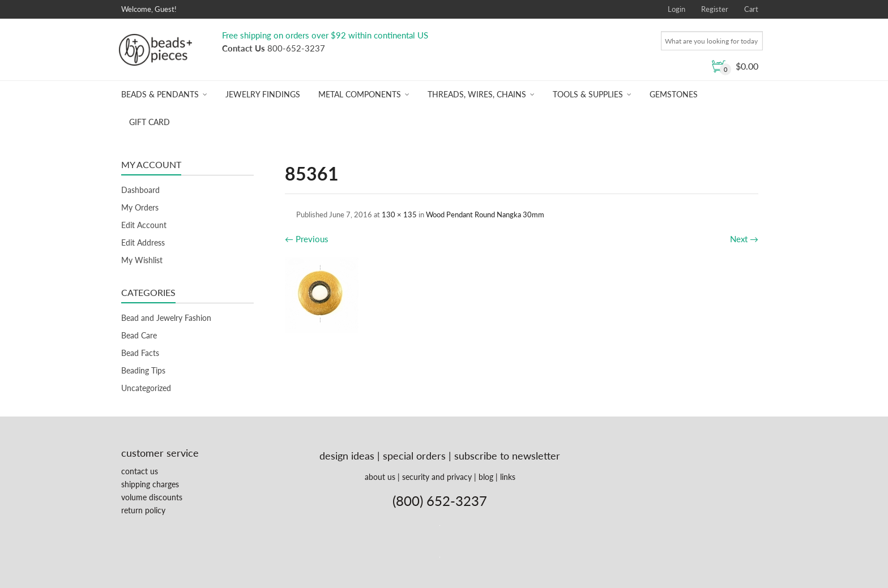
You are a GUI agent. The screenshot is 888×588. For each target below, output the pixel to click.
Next (744, 239)
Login (676, 9)
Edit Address (143, 243)
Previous (307, 239)
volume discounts (152, 497)
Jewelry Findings (263, 94)
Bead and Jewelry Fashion (166, 318)
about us (380, 477)
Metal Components (360, 94)
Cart (751, 9)
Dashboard (140, 190)
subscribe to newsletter (507, 456)
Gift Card (150, 122)
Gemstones (674, 94)
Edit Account (144, 225)
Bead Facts (140, 353)
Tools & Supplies (588, 94)
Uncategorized (146, 388)
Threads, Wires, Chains (477, 94)
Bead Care (139, 335)
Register (715, 9)
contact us (140, 471)
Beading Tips (143, 370)
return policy (143, 510)
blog (486, 477)
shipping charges (150, 484)
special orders (414, 456)
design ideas (347, 456)
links (508, 477)
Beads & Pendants (160, 94)
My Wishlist (142, 260)
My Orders (140, 207)
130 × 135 (399, 214)
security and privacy (437, 477)
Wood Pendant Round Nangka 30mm (485, 214)
